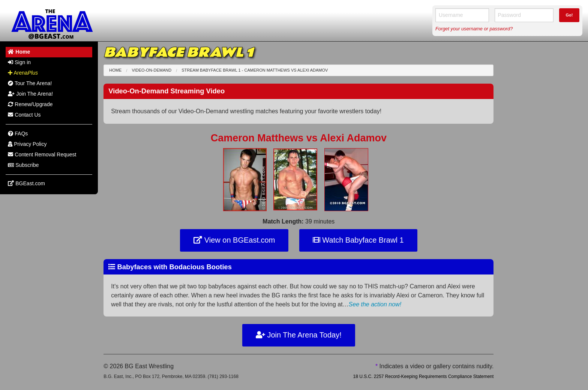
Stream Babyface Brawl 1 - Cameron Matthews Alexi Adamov (255, 70)
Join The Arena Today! (299, 335)
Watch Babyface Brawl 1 (358, 240)
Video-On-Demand (151, 70)
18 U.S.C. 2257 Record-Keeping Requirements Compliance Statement (423, 376)
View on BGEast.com (234, 240)
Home (115, 70)
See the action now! (375, 304)
